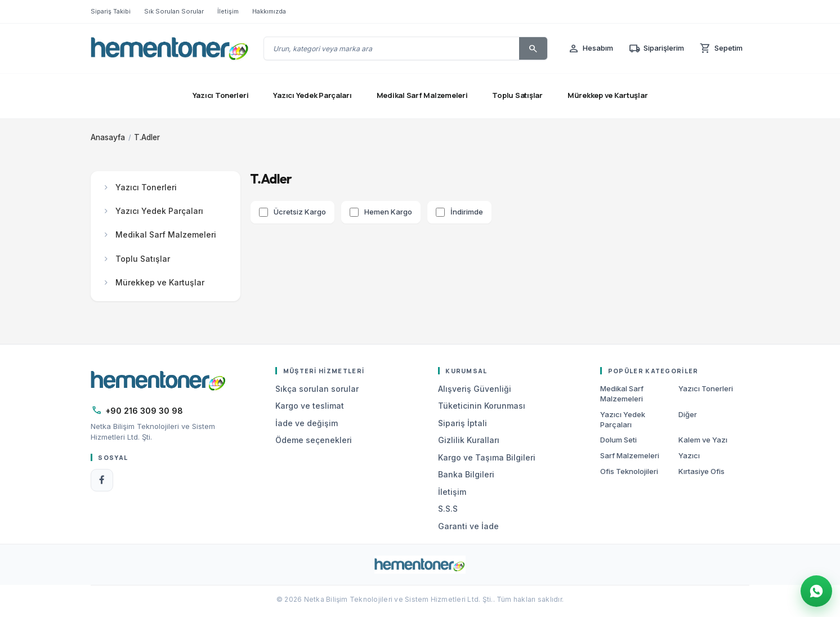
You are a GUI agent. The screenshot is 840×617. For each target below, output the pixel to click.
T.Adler (147, 137)
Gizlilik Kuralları (469, 440)
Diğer (688, 414)
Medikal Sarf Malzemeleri (422, 95)
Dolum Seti (618, 440)
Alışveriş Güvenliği (475, 389)
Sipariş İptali (463, 423)
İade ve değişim (307, 423)
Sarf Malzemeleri (630, 455)
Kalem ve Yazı (703, 440)
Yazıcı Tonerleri (221, 95)
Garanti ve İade (468, 526)
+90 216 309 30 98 (144, 411)
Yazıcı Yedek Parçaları (312, 95)
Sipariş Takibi (111, 11)
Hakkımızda (269, 11)
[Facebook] (102, 480)
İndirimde (467, 212)
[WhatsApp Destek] (816, 591)
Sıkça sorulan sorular (317, 389)
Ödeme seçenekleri (314, 440)
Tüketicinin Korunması (482, 406)
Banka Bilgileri (466, 474)
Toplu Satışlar (517, 95)
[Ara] (533, 48)
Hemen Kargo (388, 212)
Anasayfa (108, 137)
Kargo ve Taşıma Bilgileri (487, 457)
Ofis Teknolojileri (629, 471)
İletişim (228, 11)
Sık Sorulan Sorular (174, 11)
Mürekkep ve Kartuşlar (608, 95)
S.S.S (448, 509)
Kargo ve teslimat (310, 406)
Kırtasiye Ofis (702, 471)
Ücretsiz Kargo (300, 212)
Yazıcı (689, 455)
